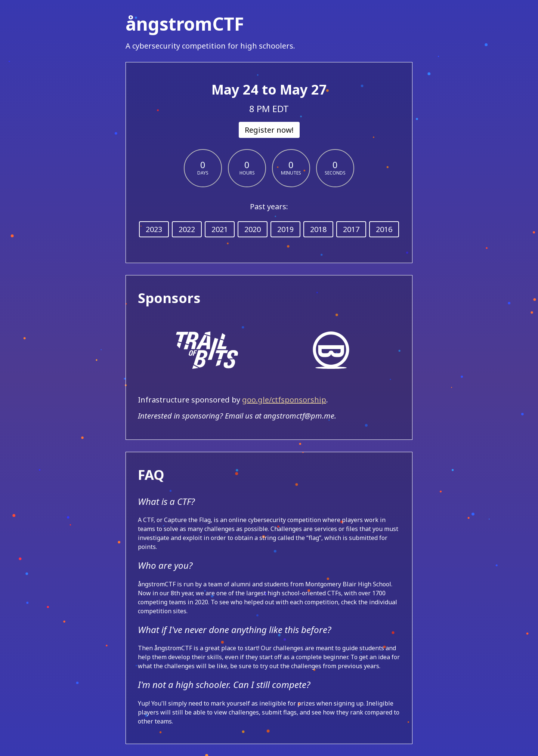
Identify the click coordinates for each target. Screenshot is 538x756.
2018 (318, 229)
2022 (187, 229)
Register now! (269, 130)
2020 (253, 229)
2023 (154, 229)
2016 (384, 229)
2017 (351, 229)
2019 (285, 229)
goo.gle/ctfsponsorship (284, 400)
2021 (220, 229)
